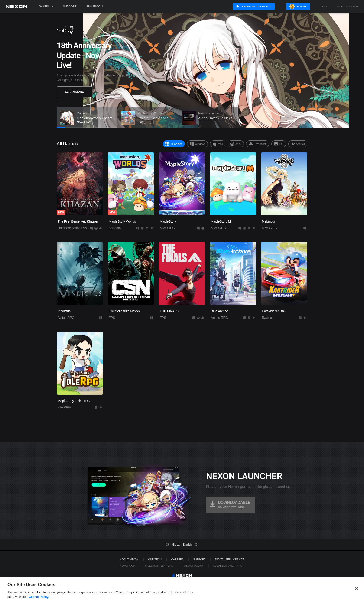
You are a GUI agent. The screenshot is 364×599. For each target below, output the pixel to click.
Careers (177, 559)
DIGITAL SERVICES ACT (230, 559)
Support (70, 7)
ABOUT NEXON (129, 559)
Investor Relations (159, 566)
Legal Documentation (229, 566)
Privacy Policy (193, 566)
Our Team (155, 559)
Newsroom (94, 7)
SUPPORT (199, 559)
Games (46, 7)
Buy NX (300, 7)
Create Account (347, 7)
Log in (324, 7)
